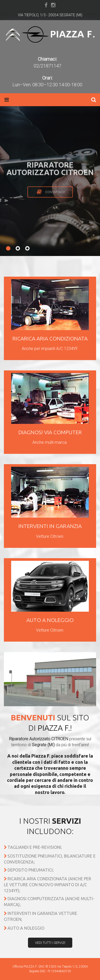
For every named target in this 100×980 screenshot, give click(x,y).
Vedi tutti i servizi (50, 943)
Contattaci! (55, 201)
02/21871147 (48, 66)
